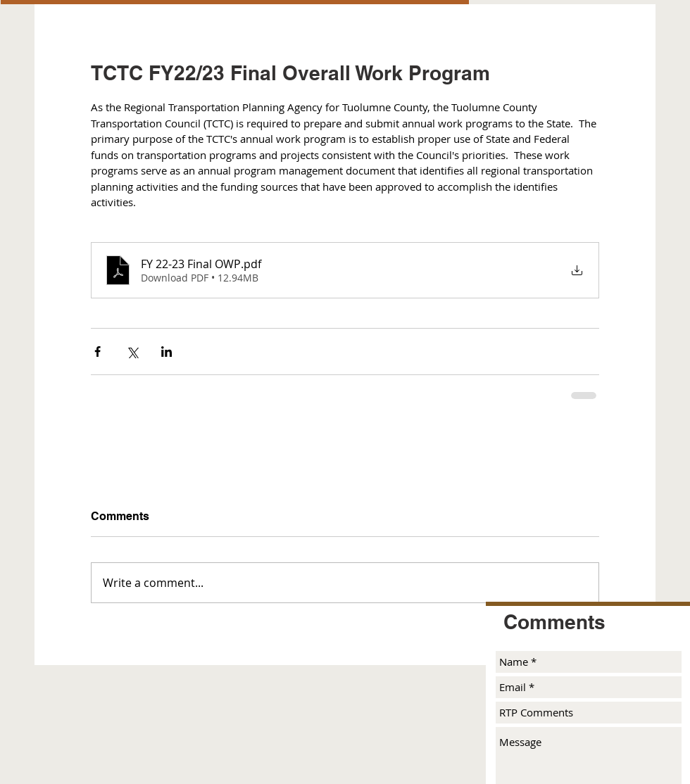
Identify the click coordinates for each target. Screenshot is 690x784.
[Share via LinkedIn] (167, 352)
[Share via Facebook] (98, 352)
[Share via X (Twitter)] (132, 352)
